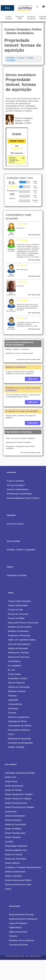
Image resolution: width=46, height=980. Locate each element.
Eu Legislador (15, 666)
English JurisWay (16, 747)
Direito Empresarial (14, 786)
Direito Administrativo (15, 816)
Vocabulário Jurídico (18, 678)
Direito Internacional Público (18, 880)
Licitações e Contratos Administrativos (23, 867)
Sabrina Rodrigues (23, 118)
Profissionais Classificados (19, 494)
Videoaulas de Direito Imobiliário (18, 442)
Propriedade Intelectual (16, 846)
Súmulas (12, 713)
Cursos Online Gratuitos (19, 601)
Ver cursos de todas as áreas (31, 453)
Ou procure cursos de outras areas (29, 359)
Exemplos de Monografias (20, 743)
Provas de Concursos (18, 614)
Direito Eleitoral (12, 863)
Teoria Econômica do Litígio (18, 884)
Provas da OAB (15, 610)
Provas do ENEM (16, 618)
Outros (8, 889)
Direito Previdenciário (15, 833)
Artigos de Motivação (18, 648)
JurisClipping (14, 661)
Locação (9, 842)
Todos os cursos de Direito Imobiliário (20, 438)
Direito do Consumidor (16, 824)
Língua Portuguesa (18, 923)
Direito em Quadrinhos (19, 717)
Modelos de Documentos (20, 627)
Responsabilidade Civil (16, 850)
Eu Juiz (12, 670)
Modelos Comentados (18, 631)
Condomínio (11, 812)
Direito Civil (10, 777)
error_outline (23, 158)
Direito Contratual (13, 876)
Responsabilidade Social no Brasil (23, 498)
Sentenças (13, 708)
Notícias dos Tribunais (19, 653)
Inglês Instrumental (18, 932)
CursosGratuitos (9, 18)
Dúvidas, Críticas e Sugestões (21, 550)
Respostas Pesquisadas (19, 739)
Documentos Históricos (19, 730)
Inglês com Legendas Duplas (22, 640)
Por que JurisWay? (16, 485)
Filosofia (13, 936)
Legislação (13, 700)
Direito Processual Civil (16, 803)
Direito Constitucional (15, 872)
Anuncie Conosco (15, 524)
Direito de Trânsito (14, 854)
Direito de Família (13, 790)
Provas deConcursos (31, 18)
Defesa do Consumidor (19, 687)
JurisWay (10, 58)
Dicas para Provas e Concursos (23, 623)
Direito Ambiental (13, 820)
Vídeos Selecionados (18, 605)
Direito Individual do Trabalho (19, 794)
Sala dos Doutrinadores (19, 644)
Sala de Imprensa (16, 683)
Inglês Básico (15, 927)
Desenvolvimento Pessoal (21, 915)
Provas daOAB (20, 18)
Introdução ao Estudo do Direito (20, 773)
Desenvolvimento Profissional (23, 919)
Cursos (21, 58)
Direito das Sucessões (16, 859)
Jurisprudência (15, 704)
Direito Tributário (13, 837)
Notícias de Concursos (19, 657)
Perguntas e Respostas (19, 635)
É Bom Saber (14, 674)
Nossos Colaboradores (18, 489)
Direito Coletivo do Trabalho (18, 799)
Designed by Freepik (17, 575)
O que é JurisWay (15, 481)
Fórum (11, 734)
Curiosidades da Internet (20, 726)
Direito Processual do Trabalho (19, 807)
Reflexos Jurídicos (17, 691)
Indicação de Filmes (18, 721)
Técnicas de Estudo (18, 945)
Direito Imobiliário (13, 829)
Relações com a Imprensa (21, 940)
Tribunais (12, 696)
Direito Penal (11, 781)
